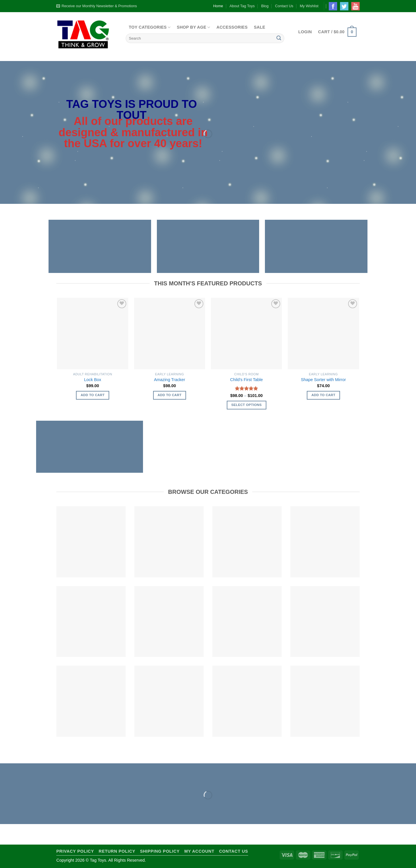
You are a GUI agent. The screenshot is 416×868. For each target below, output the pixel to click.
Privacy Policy (75, 851)
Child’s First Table (247, 380)
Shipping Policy (160, 851)
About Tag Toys (242, 6)
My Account (199, 851)
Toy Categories (150, 27)
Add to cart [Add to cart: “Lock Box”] (93, 395)
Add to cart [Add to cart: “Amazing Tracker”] (169, 395)
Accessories (232, 27)
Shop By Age (194, 27)
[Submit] (279, 38)
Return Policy (117, 851)
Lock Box (93, 380)
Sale (260, 27)
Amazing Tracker (170, 380)
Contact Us (284, 6)
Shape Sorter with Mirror (323, 380)
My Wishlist (309, 6)
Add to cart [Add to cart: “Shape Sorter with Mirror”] (323, 395)
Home (218, 6)
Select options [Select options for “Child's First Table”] (246, 405)
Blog (265, 6)
